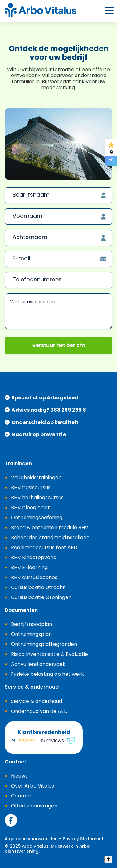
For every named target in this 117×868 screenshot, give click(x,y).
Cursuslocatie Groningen (41, 597)
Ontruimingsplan (31, 634)
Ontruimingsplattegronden (44, 644)
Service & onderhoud (37, 701)
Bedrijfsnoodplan (32, 624)
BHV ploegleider (30, 507)
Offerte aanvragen (34, 806)
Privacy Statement (83, 839)
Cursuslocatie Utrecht (38, 587)
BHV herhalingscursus (37, 497)
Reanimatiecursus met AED (44, 547)
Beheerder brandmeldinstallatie (50, 537)
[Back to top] (108, 860)
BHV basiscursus (31, 488)
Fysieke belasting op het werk (47, 674)
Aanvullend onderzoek (38, 664)
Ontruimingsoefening (37, 517)
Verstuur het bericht (59, 345)
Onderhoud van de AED (39, 711)
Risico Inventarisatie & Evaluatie (49, 654)
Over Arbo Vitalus (32, 786)
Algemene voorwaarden (31, 839)
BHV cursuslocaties (34, 577)
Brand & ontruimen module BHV (50, 527)
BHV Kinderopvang (34, 557)
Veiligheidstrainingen (36, 478)
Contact (21, 796)
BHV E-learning (29, 567)
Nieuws (19, 776)
